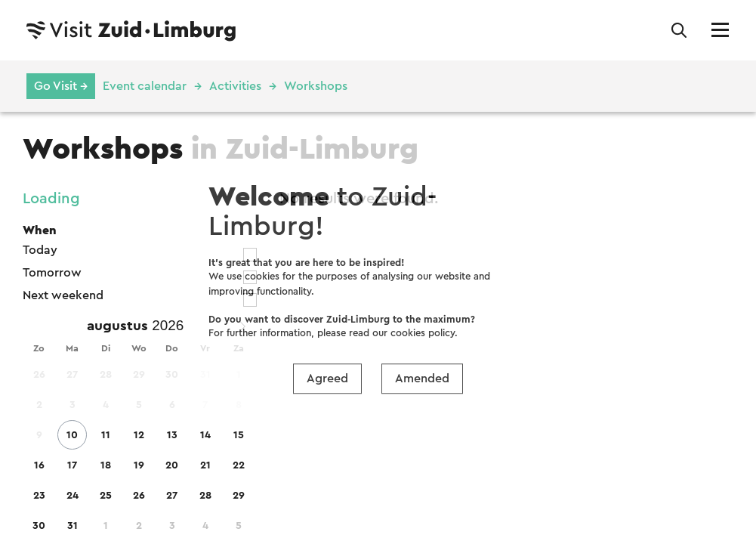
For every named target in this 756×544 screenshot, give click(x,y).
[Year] (172, 326)
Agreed (327, 379)
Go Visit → (61, 86)
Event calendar (145, 86)
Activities (235, 86)
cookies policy (423, 333)
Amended (422, 379)
